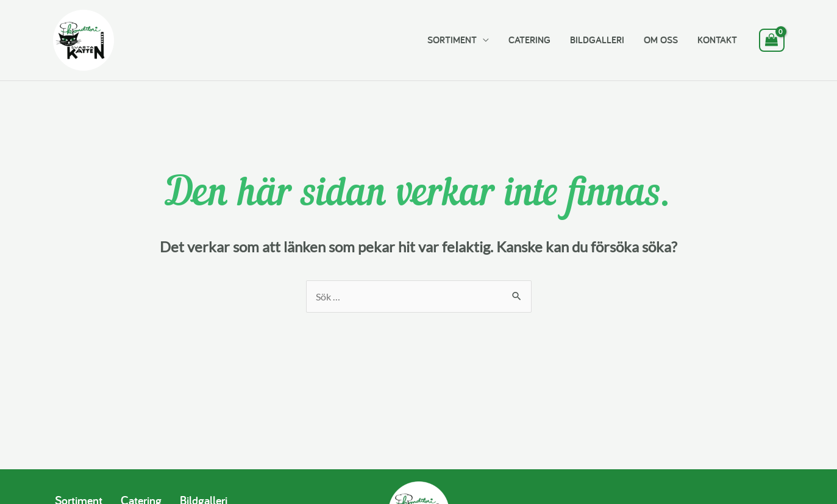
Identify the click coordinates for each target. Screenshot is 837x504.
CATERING (529, 40)
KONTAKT (717, 40)
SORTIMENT (452, 40)
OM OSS (661, 40)
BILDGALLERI (597, 40)
